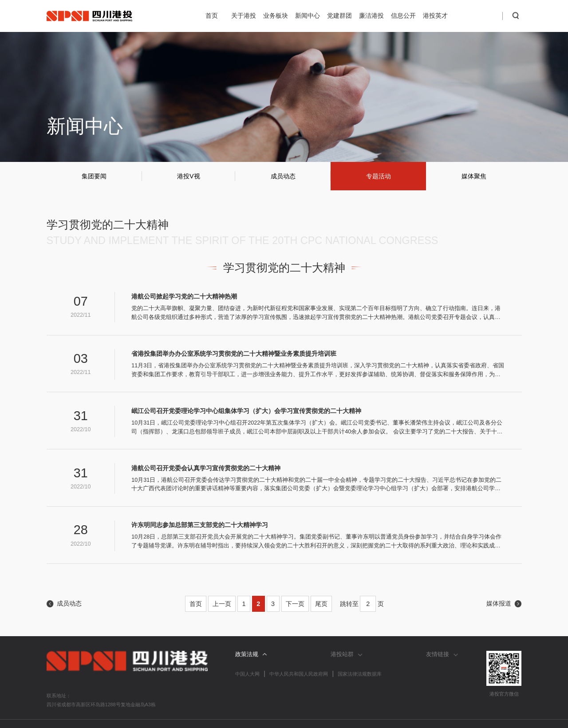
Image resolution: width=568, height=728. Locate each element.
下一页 (295, 604)
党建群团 (339, 16)
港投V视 (189, 176)
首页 (212, 16)
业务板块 (276, 16)
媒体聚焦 (474, 176)
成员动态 (283, 176)
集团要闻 (94, 176)
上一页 (222, 604)
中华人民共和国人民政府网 (299, 674)
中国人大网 (247, 674)
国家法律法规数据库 (360, 674)
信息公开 (403, 16)
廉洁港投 (371, 16)
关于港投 (244, 16)
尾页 (321, 604)
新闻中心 (308, 16)
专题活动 (379, 176)
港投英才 (435, 16)
